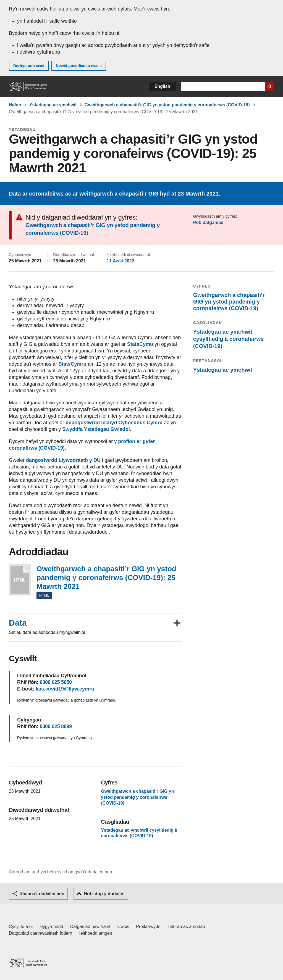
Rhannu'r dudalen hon (42, 894)
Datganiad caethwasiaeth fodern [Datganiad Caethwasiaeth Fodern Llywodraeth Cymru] (41, 933)
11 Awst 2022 (120, 261)
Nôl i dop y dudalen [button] (104, 894)
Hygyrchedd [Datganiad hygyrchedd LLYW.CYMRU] (51, 927)
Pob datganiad (208, 222)
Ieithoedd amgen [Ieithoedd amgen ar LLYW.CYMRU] (96, 933)
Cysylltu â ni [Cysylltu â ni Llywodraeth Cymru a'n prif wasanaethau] (21, 927)
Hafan (15, 105)
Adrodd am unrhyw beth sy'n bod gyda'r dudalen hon (60, 872)
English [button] (162, 86)
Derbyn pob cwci (29, 66)
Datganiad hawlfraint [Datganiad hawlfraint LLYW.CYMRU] (90, 927)
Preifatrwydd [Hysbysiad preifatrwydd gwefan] (148, 927)
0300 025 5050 (56, 682)
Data (18, 623)
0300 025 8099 (56, 726)
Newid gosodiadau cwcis (79, 66)
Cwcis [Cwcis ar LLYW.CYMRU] (123, 927)
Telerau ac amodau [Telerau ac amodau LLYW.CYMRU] (186, 927)
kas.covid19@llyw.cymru (65, 689)
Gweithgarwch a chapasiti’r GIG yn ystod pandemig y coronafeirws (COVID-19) (167, 105)
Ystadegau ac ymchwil (53, 105)
